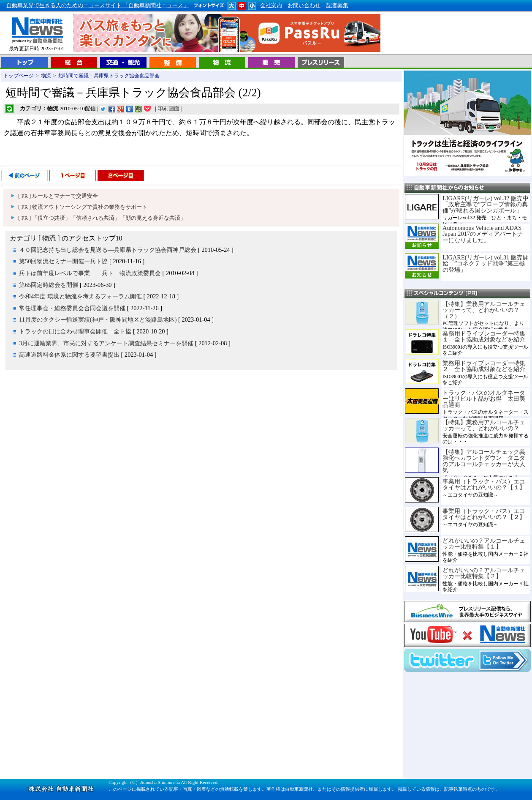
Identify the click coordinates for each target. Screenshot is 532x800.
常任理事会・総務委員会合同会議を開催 (72, 308)
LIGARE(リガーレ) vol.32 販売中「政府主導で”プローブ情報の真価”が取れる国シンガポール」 (486, 204)
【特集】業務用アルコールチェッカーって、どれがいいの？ (484, 425)
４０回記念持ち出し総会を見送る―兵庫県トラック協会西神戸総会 (108, 250)
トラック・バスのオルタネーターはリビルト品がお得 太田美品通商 (484, 399)
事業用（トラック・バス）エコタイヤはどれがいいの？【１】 (484, 484)
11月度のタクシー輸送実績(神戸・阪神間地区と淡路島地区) (98, 319)
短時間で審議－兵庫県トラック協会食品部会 (109, 76)
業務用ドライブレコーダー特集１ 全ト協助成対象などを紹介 (484, 336)
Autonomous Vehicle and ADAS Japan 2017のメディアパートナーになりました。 (483, 234)
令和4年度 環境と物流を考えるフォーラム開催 (80, 296)
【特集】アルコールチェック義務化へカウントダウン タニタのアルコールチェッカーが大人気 (484, 461)
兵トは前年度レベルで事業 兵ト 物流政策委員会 (90, 273)
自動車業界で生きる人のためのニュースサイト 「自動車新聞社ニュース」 (98, 5)
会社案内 (271, 5)
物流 (46, 76)
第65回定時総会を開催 (49, 285)
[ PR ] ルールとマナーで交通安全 (58, 196)
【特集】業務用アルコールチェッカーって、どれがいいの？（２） (484, 310)
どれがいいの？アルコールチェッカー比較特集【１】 (484, 543)
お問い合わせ (304, 5)
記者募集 (337, 5)
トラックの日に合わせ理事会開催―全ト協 (75, 331)
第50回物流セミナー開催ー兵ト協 (63, 261)
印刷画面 (168, 109)
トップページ (19, 76)
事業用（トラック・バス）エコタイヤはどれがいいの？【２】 (484, 514)
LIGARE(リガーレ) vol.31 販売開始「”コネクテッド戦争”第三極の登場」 (486, 263)
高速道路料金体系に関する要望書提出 (69, 355)
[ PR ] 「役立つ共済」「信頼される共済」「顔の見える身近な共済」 (102, 218)
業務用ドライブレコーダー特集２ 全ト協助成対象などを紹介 (484, 366)
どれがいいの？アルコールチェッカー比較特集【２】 (484, 573)
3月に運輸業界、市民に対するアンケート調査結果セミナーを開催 (106, 343)
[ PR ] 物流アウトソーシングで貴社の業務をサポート (83, 207)
